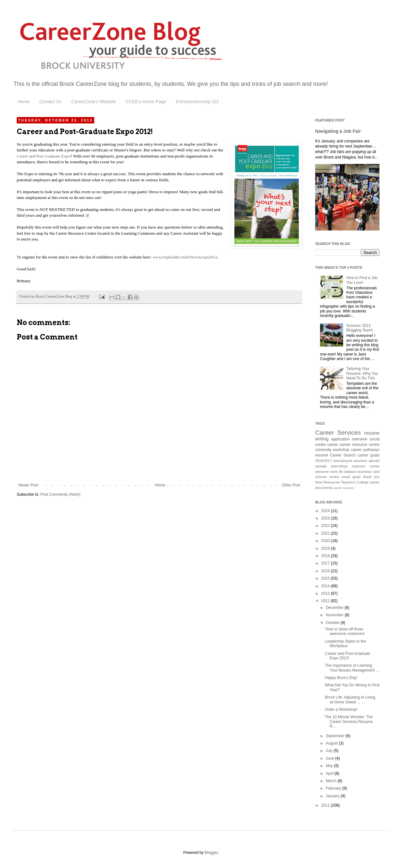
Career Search (343, 455)
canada (321, 466)
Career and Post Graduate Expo (43, 156)
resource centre (366, 466)
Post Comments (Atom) (60, 494)
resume (322, 455)
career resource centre (360, 445)
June (330, 758)
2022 (326, 526)
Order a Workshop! (341, 710)
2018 (326, 556)
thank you (371, 477)
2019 (326, 548)
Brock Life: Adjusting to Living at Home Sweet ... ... (350, 700)
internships (339, 466)
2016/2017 (323, 461)
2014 (326, 586)
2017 (326, 563)
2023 (326, 518)
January (333, 796)
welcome (322, 472)
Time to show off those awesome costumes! (345, 631)
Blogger (211, 853)
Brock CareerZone (84, 84)
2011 (326, 805)
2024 (326, 511)
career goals (369, 455)
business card (369, 472)
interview (360, 439)
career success (344, 488)
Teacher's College (355, 482)
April (330, 773)
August (332, 743)
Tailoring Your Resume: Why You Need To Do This (362, 373)
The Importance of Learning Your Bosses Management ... (352, 668)
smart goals (351, 477)
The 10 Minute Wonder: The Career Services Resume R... (349, 722)
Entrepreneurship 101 (198, 102)
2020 (326, 541)
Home (24, 102)
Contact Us (50, 102)
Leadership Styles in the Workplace (345, 644)
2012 (326, 601)
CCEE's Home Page (146, 102)
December (335, 608)
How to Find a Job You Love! (362, 280)
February (334, 788)
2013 (326, 593)
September (336, 736)
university (323, 450)
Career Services (338, 433)
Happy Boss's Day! (341, 678)
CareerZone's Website (94, 102)
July (330, 751)
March (332, 781)
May (330, 766)
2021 (326, 533)
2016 (326, 571)
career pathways (365, 450)
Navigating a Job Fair (338, 131)
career (333, 445)
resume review (327, 477)
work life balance (343, 472)
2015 (326, 578)
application (340, 439)
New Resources (328, 482)
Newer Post (28, 485)
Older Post (291, 485)
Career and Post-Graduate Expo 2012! (347, 656)
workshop (341, 450)
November (335, 615)
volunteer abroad (366, 461)
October (333, 623)
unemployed (342, 461)
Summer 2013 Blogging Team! (360, 328)
